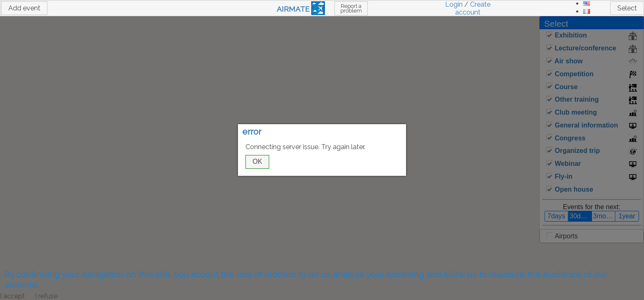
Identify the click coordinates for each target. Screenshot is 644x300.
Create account (473, 8)
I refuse (46, 296)
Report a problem (351, 8)
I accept (12, 296)
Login (454, 4)
